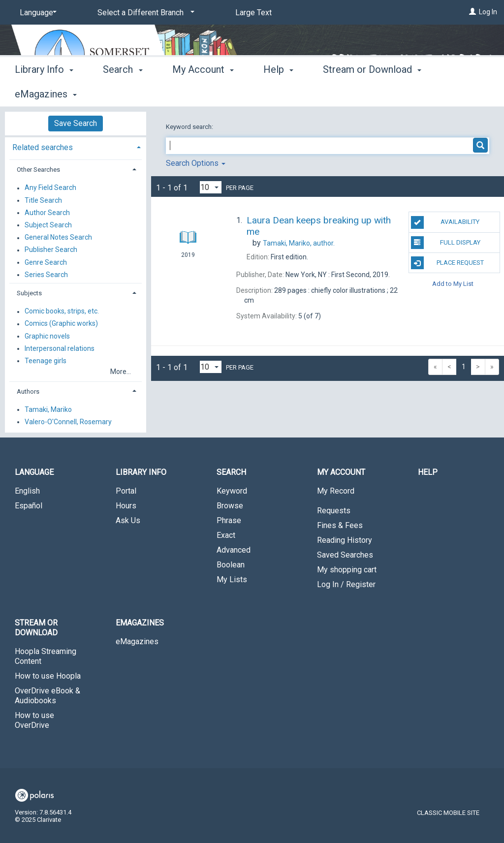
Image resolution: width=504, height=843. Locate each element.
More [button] (342, 94)
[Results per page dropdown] (211, 187)
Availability (445, 222)
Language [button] (34, 472)
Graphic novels (47, 336)
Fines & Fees (340, 525)
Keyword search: (190, 127)
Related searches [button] (43, 147)
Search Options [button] (196, 163)
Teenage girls (46, 361)
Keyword (232, 491)
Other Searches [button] (38, 170)
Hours (126, 506)
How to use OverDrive (34, 720)
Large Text (253, 13)
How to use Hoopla (48, 676)
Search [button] (123, 93)
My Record (336, 491)
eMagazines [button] (140, 623)
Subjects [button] (29, 293)
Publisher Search (51, 250)
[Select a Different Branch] (144, 13)
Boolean (231, 565)
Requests (334, 511)
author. (299, 243)
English (27, 491)
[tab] (76, 146)
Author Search (47, 213)
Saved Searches (345, 555)
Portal (126, 491)
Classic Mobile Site (448, 813)
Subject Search (48, 225)
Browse (230, 506)
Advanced (234, 550)
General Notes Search (58, 238)
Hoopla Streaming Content (46, 656)
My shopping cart (347, 570)
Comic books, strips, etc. (62, 312)
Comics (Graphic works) (61, 324)
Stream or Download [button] (36, 628)
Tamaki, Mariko (48, 409)
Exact (226, 535)
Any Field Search (50, 188)
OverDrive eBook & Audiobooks (47, 696)
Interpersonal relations (60, 348)
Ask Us (128, 520)
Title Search (43, 200)
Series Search (46, 275)
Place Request (447, 263)
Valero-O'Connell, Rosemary (68, 422)
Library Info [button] (44, 93)
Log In (488, 12)
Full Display (446, 243)
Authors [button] (28, 391)
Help (428, 472)
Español (29, 506)
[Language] (36, 13)
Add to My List (453, 283)
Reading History (345, 540)
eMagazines (137, 641)
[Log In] (472, 12)
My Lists (232, 579)
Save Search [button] (76, 123)
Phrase (229, 520)
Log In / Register (346, 584)
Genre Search (46, 262)
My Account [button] (203, 93)
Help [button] (278, 93)
